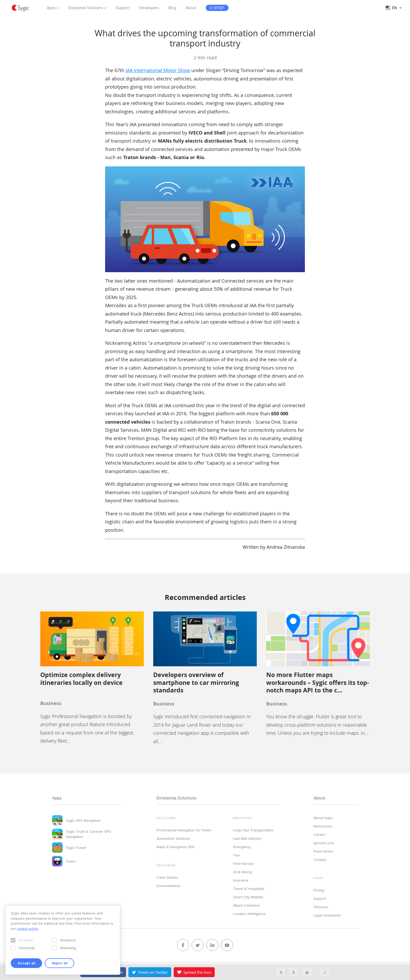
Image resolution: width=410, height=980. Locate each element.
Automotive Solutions (173, 838)
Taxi (236, 855)
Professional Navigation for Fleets (184, 830)
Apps (51, 8)
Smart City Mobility (248, 897)
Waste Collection (246, 905)
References (323, 826)
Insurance (241, 880)
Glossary (321, 907)
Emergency (242, 847)
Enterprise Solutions (86, 8)
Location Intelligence (249, 914)
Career (319, 835)
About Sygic (323, 818)
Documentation (169, 886)
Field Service (243, 864)
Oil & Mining (242, 872)
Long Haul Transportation (253, 830)
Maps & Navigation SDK (176, 847)
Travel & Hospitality (249, 889)
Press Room (323, 851)
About (191, 8)
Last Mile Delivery (247, 838)
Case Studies (167, 877)
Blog (172, 8)
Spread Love (324, 843)
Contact (320, 860)
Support (123, 8)
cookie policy (27, 929)
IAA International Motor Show (158, 70)
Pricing (319, 890)
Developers (149, 8)
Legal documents (327, 915)
